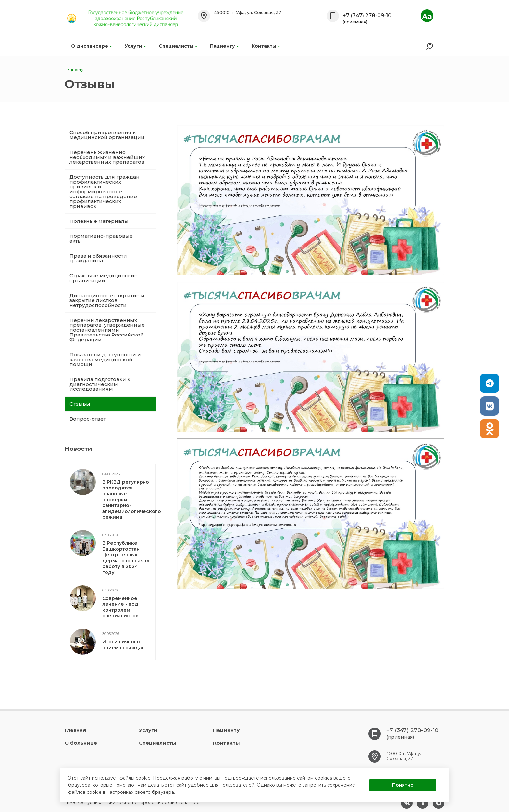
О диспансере (91, 46)
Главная (75, 730)
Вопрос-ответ (88, 419)
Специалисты (178, 46)
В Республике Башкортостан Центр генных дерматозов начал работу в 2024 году (126, 558)
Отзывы (80, 404)
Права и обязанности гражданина (98, 258)
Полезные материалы (99, 221)
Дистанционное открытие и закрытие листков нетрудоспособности (107, 300)
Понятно (403, 785)
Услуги (135, 46)
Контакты (266, 46)
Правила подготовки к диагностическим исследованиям (100, 384)
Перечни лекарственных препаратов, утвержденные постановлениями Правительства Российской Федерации (107, 330)
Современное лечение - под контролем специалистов (120, 607)
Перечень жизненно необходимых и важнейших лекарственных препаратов (107, 157)
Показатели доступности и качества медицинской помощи (105, 359)
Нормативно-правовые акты (101, 238)
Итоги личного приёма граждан (124, 645)
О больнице (81, 743)
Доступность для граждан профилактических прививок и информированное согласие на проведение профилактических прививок (105, 191)
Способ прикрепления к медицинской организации (107, 135)
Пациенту (224, 46)
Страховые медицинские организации (104, 278)
